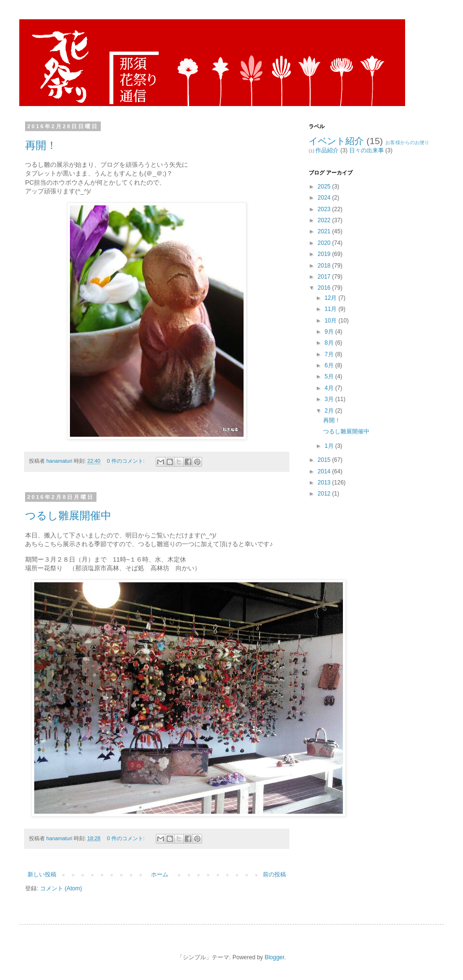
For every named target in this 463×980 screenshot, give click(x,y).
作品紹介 (327, 150)
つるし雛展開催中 (68, 516)
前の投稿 (274, 874)
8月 (330, 343)
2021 (325, 231)
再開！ (41, 145)
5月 (330, 376)
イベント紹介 (336, 141)
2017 (325, 277)
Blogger (275, 957)
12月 (332, 298)
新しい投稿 (42, 874)
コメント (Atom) (61, 888)
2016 (325, 288)
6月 (330, 365)
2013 (325, 483)
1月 (330, 446)
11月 (332, 309)
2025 (325, 187)
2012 (325, 494)
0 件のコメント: (127, 461)
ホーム (160, 874)
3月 (330, 399)
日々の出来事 (367, 150)
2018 (325, 266)
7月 (330, 354)
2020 (325, 243)
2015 (325, 460)
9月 (330, 332)
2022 (325, 220)
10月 (332, 321)
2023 (325, 209)
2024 (325, 198)
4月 (330, 388)
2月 (330, 411)
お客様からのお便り (407, 142)
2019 (325, 254)
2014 (325, 471)
